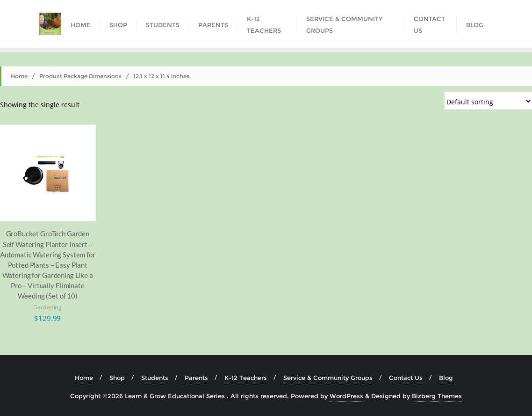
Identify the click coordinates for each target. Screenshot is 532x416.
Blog (446, 378)
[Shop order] (488, 101)
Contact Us (406, 378)
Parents (196, 378)
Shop (117, 378)
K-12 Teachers (246, 378)
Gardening (47, 307)
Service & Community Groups (328, 378)
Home (19, 76)
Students (155, 378)
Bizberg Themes (437, 396)
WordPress (346, 396)
